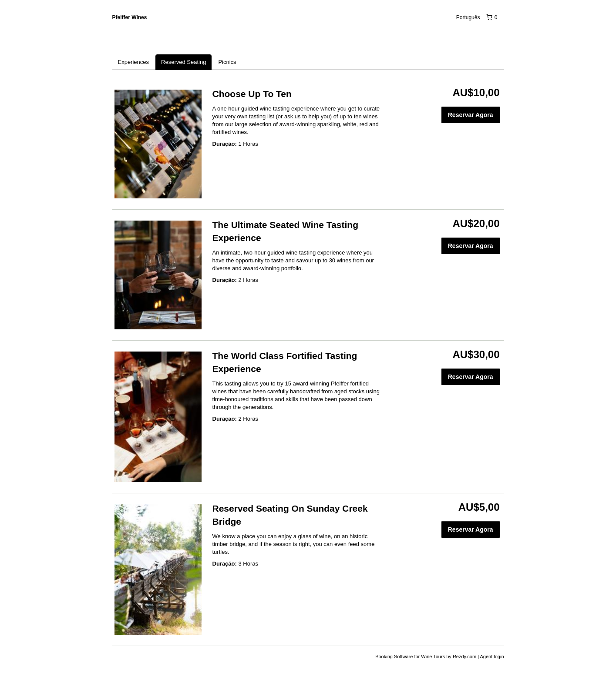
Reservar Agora (471, 115)
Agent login (492, 657)
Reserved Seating (183, 62)
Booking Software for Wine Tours (411, 657)
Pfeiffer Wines (130, 17)
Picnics (227, 62)
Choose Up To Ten (252, 94)
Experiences (134, 62)
